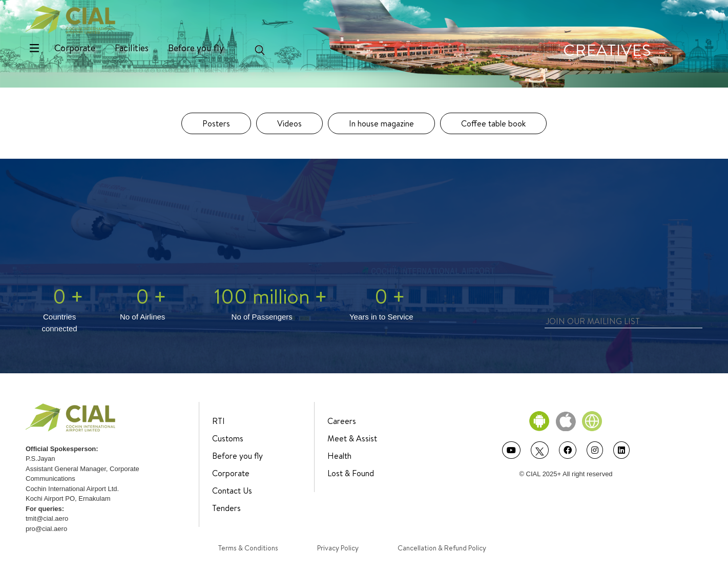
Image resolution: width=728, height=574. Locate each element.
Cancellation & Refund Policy (442, 548)
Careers (342, 421)
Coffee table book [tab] (493, 123)
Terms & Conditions (248, 548)
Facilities (132, 48)
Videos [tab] (289, 123)
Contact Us (232, 491)
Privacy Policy (338, 548)
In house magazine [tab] (381, 123)
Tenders (226, 508)
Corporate (75, 48)
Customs (228, 438)
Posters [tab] (216, 123)
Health (339, 456)
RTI (219, 421)
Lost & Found (351, 473)
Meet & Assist (352, 438)
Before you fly (196, 48)
